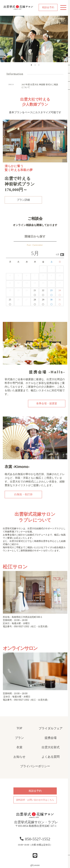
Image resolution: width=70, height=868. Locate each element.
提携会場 (51, 738)
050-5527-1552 (35, 839)
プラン (19, 738)
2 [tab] (35, 65)
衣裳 (19, 747)
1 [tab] (31, 65)
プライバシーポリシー (35, 766)
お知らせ (19, 757)
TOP (19, 728)
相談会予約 (48, 7)
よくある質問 (51, 757)
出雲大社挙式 (51, 747)
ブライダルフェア (51, 728)
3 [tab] (39, 65)
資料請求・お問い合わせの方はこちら (35, 800)
